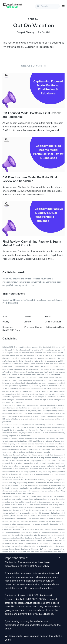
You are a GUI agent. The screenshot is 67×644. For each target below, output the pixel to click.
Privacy (6, 322)
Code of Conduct (53, 322)
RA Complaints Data (54, 327)
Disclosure (8, 327)
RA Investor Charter (33, 327)
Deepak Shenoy (25, 32)
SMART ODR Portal (11, 330)
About (5, 316)
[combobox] (47, 6)
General (34, 19)
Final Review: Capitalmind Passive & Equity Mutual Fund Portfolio (32, 243)
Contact (27, 322)
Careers (27, 316)
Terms (48, 316)
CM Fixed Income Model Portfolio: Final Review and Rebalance (30, 179)
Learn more (51, 282)
